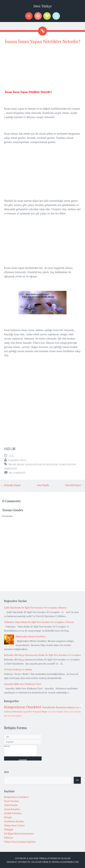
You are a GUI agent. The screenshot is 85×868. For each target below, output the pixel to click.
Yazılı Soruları (12, 801)
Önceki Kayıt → (75, 485)
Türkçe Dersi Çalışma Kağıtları (20, 842)
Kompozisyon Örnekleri (23, 707)
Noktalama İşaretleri (22, 712)
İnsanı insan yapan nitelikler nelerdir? (33, 464)
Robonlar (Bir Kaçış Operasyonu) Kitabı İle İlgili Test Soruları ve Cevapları (42, 655)
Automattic (24, 862)
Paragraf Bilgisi (40, 712)
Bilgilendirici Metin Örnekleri (30, 636)
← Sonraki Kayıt (11, 485)
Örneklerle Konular (54, 707)
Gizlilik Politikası (13, 813)
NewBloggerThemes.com (65, 862)
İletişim (8, 817)
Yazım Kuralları (12, 809)
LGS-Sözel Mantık (55, 712)
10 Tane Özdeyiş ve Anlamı (18, 669)
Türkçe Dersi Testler (14, 825)
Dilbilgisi (9, 829)
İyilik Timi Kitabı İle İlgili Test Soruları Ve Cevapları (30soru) (35, 608)
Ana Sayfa (43, 485)
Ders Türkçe (43, 6)
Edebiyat (71, 707)
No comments (17, 473)
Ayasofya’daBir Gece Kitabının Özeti (23, 684)
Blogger (66, 858)
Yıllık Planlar (11, 805)
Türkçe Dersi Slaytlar (72, 712)
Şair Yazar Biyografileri (13, 716)
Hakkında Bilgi (17, 460)
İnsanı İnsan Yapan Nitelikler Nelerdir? (43, 41)
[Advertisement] (42, 69)
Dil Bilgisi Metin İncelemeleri (19, 834)
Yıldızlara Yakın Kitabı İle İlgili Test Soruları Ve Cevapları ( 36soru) (39, 622)
